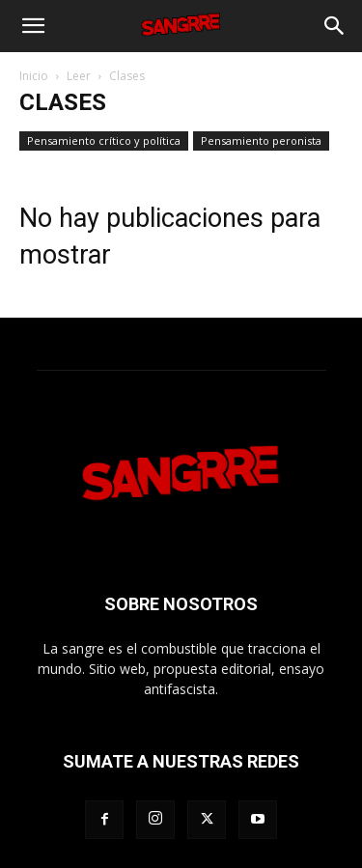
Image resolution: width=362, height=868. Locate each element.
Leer (79, 76)
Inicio (34, 76)
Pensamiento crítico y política (104, 140)
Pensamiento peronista (261, 140)
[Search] (335, 26)
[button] (33, 26)
